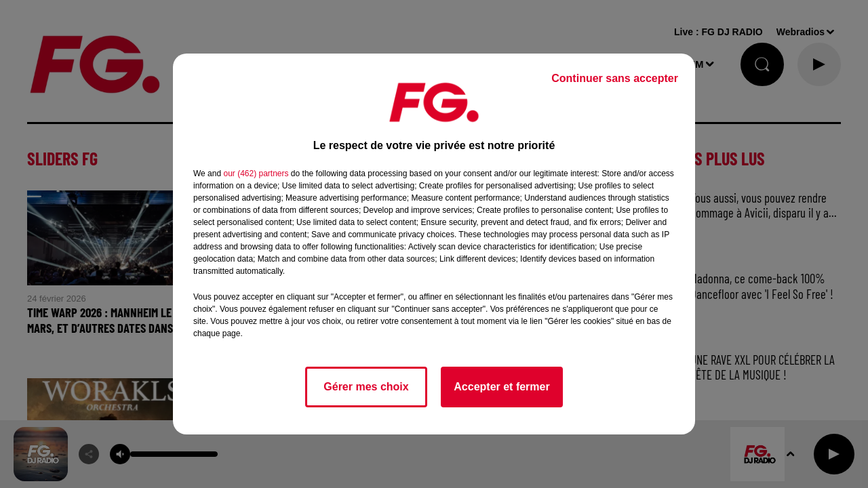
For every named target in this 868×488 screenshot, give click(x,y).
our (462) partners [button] (256, 174)
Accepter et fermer (501, 387)
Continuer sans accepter (615, 78)
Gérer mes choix (366, 387)
